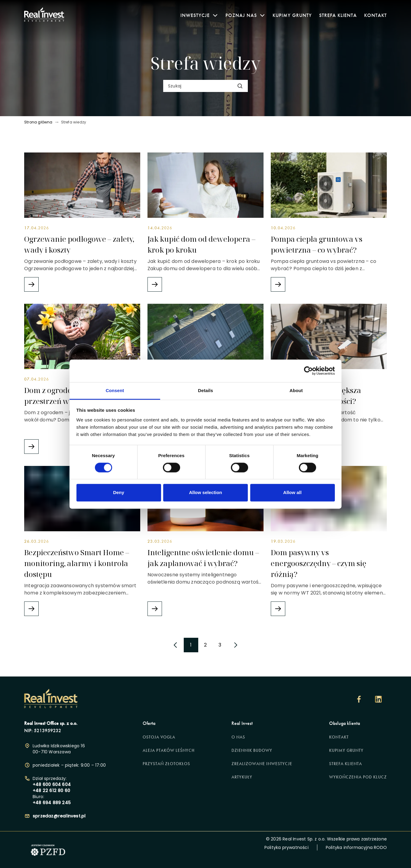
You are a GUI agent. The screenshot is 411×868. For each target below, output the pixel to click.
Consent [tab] (115, 390)
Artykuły (242, 777)
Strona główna (38, 122)
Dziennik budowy (252, 750)
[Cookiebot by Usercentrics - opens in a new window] (308, 371)
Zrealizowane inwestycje (262, 764)
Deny (119, 493)
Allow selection (205, 493)
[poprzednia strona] (175, 645)
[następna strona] (236, 645)
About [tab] (296, 390)
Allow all (292, 493)
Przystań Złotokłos (166, 764)
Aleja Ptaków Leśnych (169, 750)
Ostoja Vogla (159, 737)
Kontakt (375, 15)
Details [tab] (205, 390)
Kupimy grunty (292, 15)
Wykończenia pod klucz (358, 777)
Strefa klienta (338, 15)
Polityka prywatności (286, 847)
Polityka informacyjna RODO (356, 847)
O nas (238, 737)
